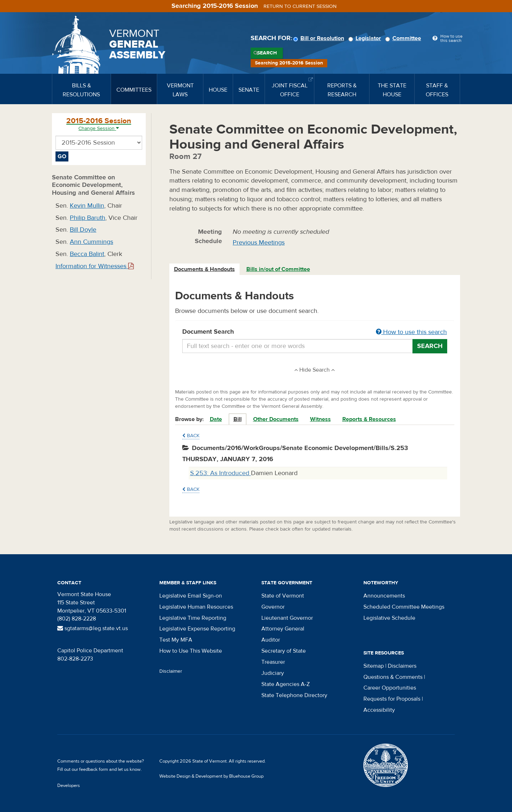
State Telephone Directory (294, 695)
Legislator (366, 38)
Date (216, 419)
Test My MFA (176, 640)
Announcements (384, 596)
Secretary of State (284, 651)
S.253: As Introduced (221, 473)
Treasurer (273, 662)
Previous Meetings (259, 243)
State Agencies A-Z (286, 684)
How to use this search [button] (411, 332)
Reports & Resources (369, 419)
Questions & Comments (393, 677)
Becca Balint (87, 254)
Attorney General (283, 629)
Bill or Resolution (320, 38)
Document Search (315, 332)
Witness (320, 419)
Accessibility (379, 710)
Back (191, 436)
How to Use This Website (191, 651)
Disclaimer (171, 671)
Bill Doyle (83, 230)
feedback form (94, 769)
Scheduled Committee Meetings (404, 607)
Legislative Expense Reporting (197, 629)
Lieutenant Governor (287, 618)
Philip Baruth (88, 218)
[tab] (205, 269)
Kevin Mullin (87, 206)
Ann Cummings (91, 242)
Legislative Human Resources (196, 607)
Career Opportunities (390, 688)
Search (267, 53)
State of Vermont (283, 596)
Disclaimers (402, 666)
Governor (273, 607)
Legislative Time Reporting (193, 618)
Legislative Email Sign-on (191, 596)
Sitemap (374, 666)
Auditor (271, 640)
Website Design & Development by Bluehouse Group (211, 776)
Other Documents (276, 419)
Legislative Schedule (389, 618)
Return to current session (300, 6)
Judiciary (273, 673)
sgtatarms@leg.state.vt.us (93, 628)
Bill (238, 419)
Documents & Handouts (204, 269)
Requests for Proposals (392, 699)
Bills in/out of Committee (278, 269)
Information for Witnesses (95, 266)
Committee (404, 38)
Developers (69, 786)
